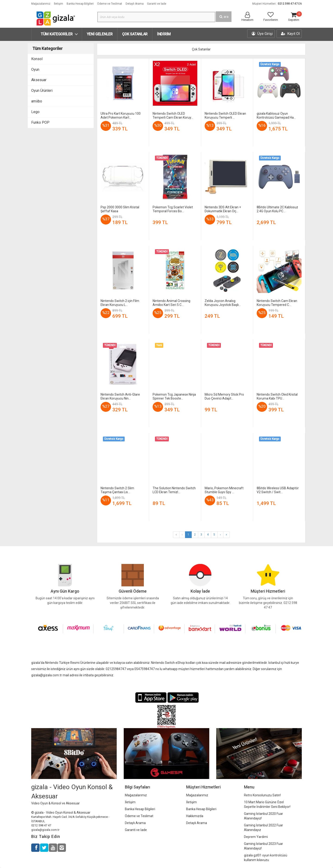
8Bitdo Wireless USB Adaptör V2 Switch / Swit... (278, 490)
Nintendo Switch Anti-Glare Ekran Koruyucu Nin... (120, 396)
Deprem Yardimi (256, 837)
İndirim (164, 34)
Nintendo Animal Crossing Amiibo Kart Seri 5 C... (171, 303)
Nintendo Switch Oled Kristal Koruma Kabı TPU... (277, 396)
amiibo (37, 101)
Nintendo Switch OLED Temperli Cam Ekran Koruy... (173, 115)
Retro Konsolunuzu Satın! (262, 795)
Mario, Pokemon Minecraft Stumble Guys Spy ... (224, 490)
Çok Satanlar (135, 34)
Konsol (37, 59)
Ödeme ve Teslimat (110, 4)
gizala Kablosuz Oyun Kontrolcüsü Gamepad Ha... (276, 115)
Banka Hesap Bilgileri (80, 4)
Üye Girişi (262, 34)
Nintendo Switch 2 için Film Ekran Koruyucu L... (120, 303)
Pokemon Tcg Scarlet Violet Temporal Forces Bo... (173, 209)
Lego (35, 112)
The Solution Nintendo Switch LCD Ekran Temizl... (174, 490)
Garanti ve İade (157, 4)
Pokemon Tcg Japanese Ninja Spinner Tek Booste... (174, 396)
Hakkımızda (195, 816)
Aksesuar (39, 80)
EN (300, 4)
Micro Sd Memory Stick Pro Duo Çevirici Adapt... (224, 396)
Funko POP (40, 122)
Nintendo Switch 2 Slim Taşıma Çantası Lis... (117, 490)
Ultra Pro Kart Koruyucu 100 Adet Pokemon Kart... (121, 115)
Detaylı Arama (135, 4)
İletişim (59, 4)
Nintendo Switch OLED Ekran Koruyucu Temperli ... (225, 115)
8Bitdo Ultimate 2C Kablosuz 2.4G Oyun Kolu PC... (277, 209)
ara (224, 17)
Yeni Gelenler (100, 34)
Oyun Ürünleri (42, 91)
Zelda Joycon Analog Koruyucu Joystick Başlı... (223, 303)
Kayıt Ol (290, 34)
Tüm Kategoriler (57, 34)
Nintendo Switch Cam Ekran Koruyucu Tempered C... (277, 303)
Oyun (35, 69)
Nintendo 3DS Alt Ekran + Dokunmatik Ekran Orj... (223, 209)
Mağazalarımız (41, 4)
